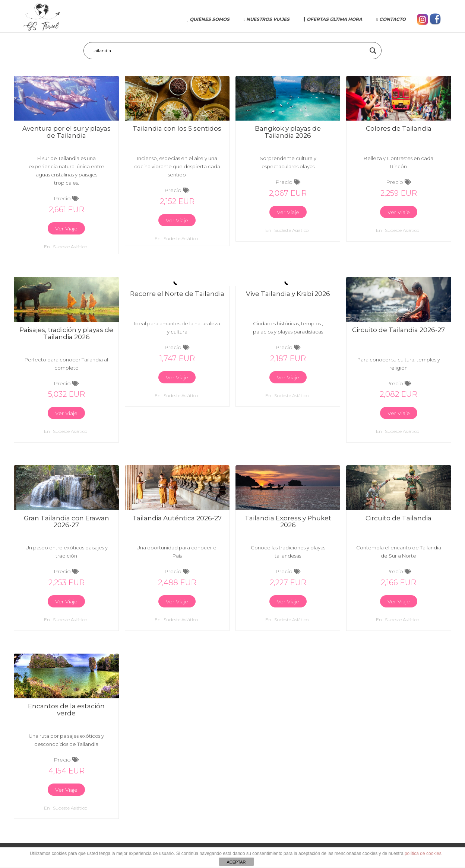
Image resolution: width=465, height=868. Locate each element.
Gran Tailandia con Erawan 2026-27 (67, 522)
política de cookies (423, 853)
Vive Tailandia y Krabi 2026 (288, 294)
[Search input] (229, 51)
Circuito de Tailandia (398, 518)
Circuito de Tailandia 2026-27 (398, 330)
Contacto (391, 19)
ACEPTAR (236, 862)
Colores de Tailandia (399, 128)
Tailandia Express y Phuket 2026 (288, 522)
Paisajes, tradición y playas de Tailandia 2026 (66, 333)
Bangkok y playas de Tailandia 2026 (288, 132)
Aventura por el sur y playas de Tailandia (67, 132)
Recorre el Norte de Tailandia (177, 294)
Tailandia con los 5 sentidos (177, 128)
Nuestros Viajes (267, 19)
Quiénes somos (208, 19)
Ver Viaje (66, 229)
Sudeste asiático (70, 247)
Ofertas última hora (333, 19)
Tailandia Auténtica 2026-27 (177, 518)
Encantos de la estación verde (66, 710)
